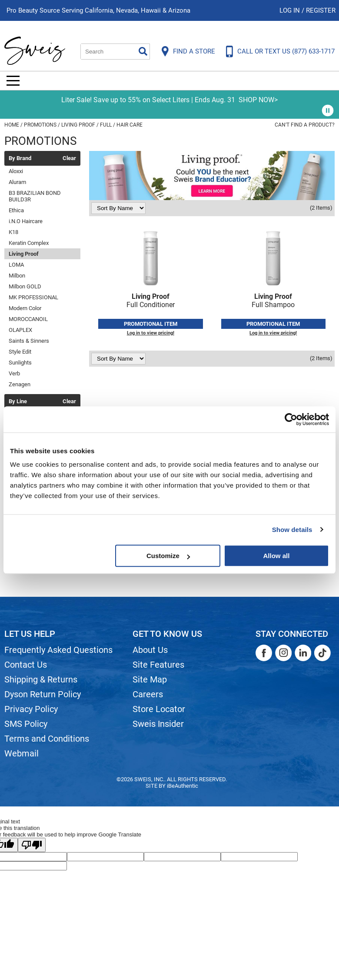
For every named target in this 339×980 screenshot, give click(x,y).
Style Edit (20, 352)
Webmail (22, 753)
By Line (18, 401)
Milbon (17, 276)
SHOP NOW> (258, 100)
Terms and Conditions (47, 739)
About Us (150, 650)
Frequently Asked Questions (58, 650)
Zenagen (20, 384)
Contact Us (26, 665)
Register (321, 10)
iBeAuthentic (183, 786)
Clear (69, 158)
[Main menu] (13, 81)
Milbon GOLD (25, 286)
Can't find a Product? (305, 125)
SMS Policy (26, 724)
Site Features (158, 665)
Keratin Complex (29, 243)
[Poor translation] (32, 845)
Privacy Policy (31, 709)
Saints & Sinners (29, 341)
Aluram (17, 182)
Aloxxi (16, 171)
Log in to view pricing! (151, 333)
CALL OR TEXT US (286, 51)
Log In (291, 10)
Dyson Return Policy (43, 694)
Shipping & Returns (41, 679)
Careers (148, 694)
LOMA (16, 265)
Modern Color (25, 308)
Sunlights (20, 363)
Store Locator (159, 709)
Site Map (150, 679)
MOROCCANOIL (28, 319)
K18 (13, 232)
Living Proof (24, 254)
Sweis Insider (158, 724)
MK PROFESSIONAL (33, 297)
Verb (14, 373)
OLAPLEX (20, 330)
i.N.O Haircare (26, 221)
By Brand (20, 158)
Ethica (16, 210)
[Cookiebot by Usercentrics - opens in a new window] (291, 419)
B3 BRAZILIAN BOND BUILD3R (35, 196)
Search (143, 51)
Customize (168, 556)
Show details (292, 530)
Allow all (276, 556)
